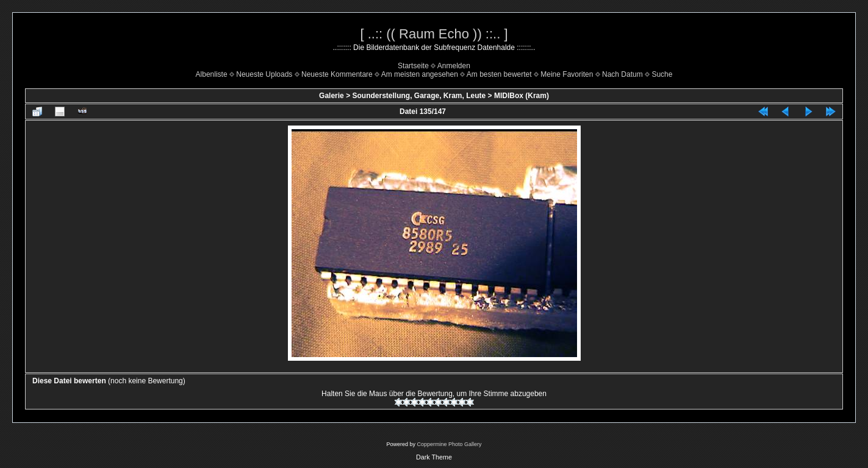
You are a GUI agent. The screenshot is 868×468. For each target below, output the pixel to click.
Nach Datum (622, 74)
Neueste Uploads (264, 74)
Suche (662, 74)
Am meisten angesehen (420, 74)
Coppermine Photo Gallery (449, 444)
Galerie (332, 96)
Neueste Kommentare (337, 74)
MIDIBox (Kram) (522, 96)
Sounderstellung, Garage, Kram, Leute (419, 96)
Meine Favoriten (567, 74)
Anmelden (454, 66)
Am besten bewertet (499, 74)
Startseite (413, 66)
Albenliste (212, 74)
